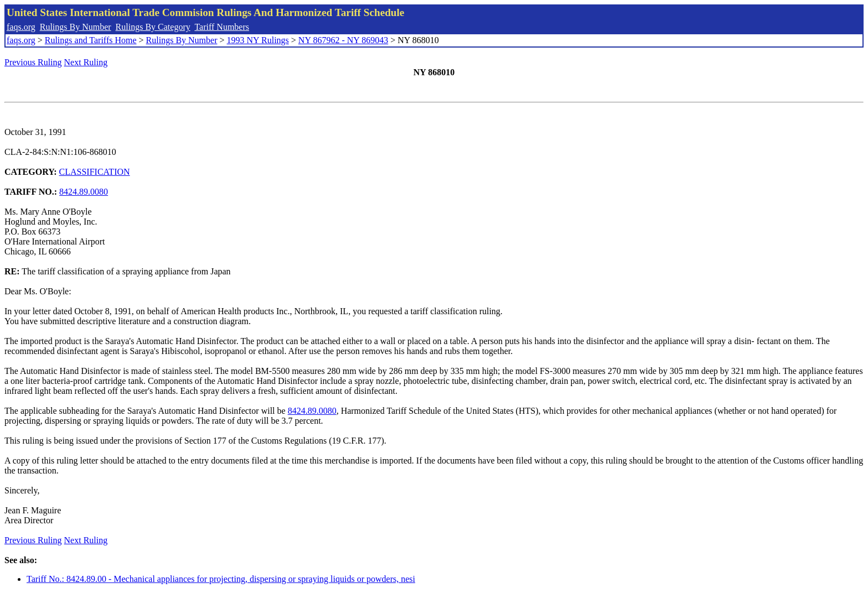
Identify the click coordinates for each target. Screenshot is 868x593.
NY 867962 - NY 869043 (343, 40)
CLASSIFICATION (95, 172)
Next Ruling (86, 62)
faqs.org (21, 27)
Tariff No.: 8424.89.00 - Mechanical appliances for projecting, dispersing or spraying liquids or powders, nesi (221, 579)
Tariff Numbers (222, 27)
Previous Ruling (33, 62)
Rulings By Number (76, 27)
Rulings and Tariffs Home (91, 40)
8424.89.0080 (84, 192)
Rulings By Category (153, 27)
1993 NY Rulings (258, 40)
